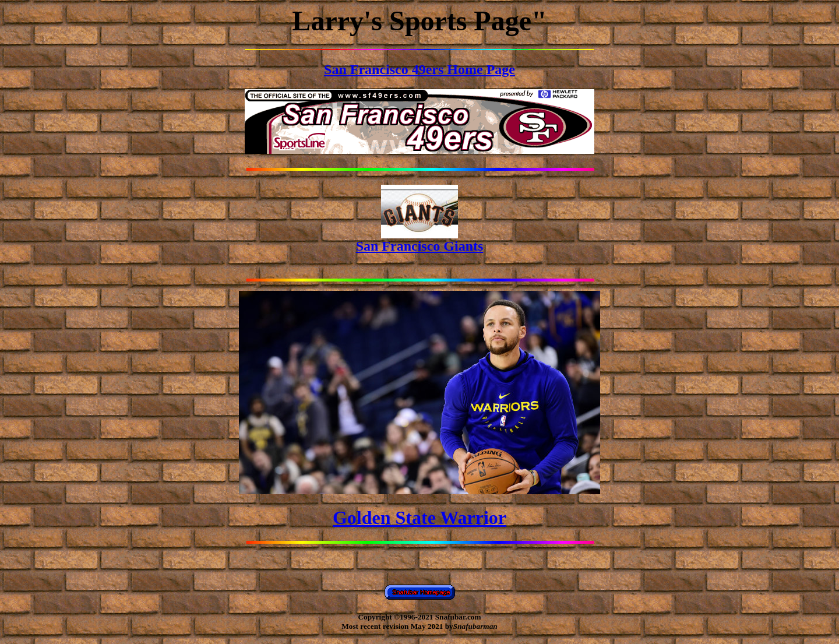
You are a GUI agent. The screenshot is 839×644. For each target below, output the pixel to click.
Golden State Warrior (419, 518)
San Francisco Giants (420, 240)
